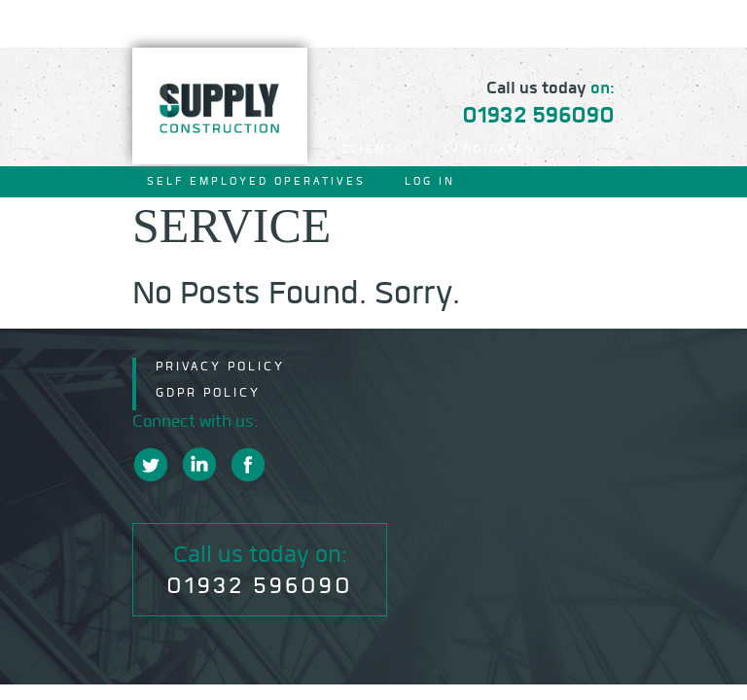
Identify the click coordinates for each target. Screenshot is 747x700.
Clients (373, 149)
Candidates (490, 149)
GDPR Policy (208, 392)
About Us (265, 149)
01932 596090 (538, 115)
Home (168, 149)
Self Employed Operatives (256, 181)
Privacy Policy (220, 366)
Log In (430, 181)
